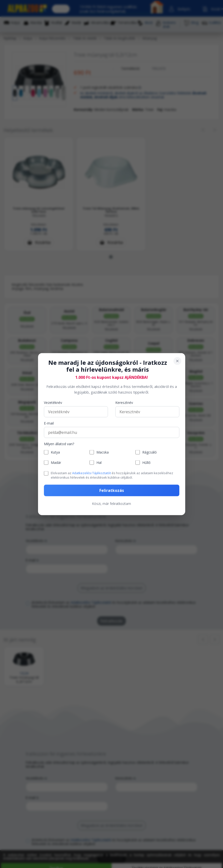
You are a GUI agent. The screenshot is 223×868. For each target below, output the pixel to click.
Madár (56, 463)
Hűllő (146, 463)
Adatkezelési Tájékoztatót (92, 473)
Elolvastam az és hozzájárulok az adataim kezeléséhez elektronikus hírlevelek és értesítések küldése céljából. (112, 475)
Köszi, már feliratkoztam (111, 503)
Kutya (55, 452)
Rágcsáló (150, 452)
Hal (99, 463)
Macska (103, 452)
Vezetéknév (53, 403)
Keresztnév (124, 403)
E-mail (49, 423)
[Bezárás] (177, 361)
